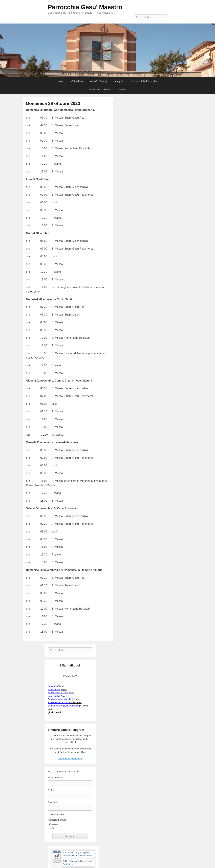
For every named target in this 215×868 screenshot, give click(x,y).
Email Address (55, 778)
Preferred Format (57, 820)
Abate (63, 696)
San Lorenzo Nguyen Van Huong (64, 706)
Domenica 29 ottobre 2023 (53, 103)
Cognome (53, 802)
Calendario (77, 81)
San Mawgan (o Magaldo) (60, 699)
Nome (51, 790)
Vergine (61, 686)
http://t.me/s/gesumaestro (70, 759)
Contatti (121, 90)
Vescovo (77, 699)
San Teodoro (54, 696)
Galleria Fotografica (100, 90)
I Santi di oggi (70, 665)
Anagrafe (119, 81)
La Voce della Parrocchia (144, 81)
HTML (55, 825)
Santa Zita (53, 686)
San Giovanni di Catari (59, 703)
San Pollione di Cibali (58, 693)
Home (61, 81)
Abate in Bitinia (76, 703)
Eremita (64, 690)
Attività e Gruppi (99, 81)
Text (54, 828)
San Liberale (54, 689)
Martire (72, 693)
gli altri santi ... (56, 712)
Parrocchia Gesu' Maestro (85, 7)
